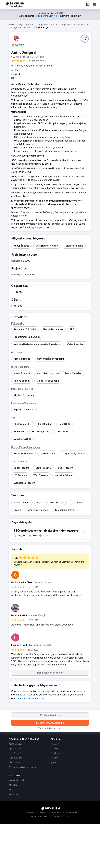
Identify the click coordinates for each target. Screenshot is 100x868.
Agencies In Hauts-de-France (76, 24)
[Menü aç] (94, 5)
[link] (88, 5)
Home (12, 24)
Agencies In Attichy (23, 27)
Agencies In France (48, 24)
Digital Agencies (27, 24)
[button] (85, 39)
